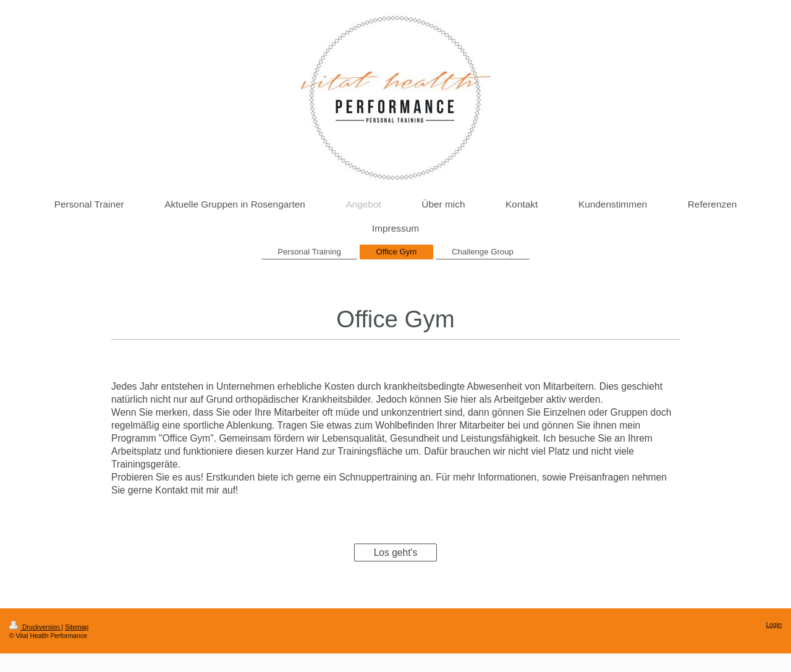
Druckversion (35, 627)
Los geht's (396, 552)
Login (774, 625)
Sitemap (77, 627)
